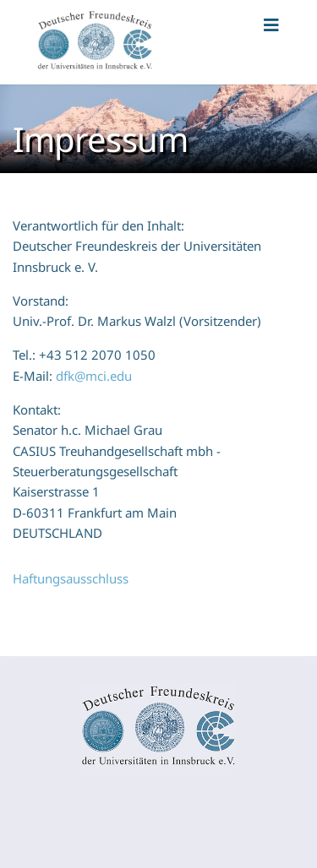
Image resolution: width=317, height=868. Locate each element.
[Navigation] (271, 42)
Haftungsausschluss (71, 578)
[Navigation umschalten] (11, 806)
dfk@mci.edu (94, 376)
